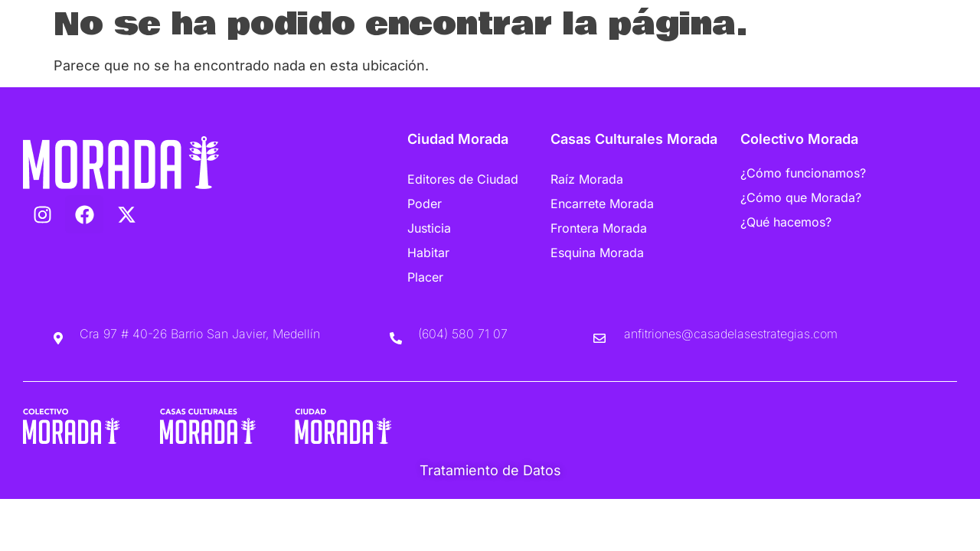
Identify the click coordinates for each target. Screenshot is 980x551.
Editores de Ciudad (463, 179)
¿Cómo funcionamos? (803, 173)
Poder (425, 204)
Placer (425, 277)
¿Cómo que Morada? (801, 197)
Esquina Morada (597, 253)
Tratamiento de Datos (490, 470)
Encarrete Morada (602, 204)
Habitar (428, 253)
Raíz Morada (587, 179)
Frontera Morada (599, 228)
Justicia (429, 228)
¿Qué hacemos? (786, 222)
